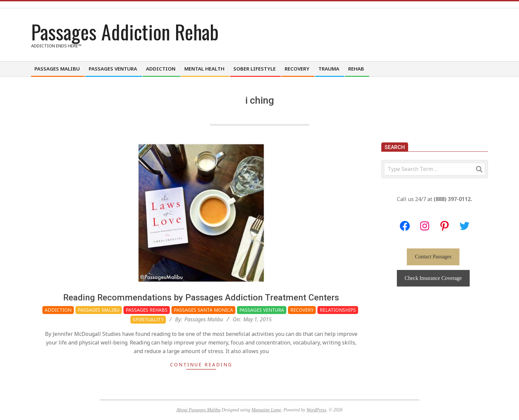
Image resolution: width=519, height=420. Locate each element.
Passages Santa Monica (203, 310)
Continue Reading (201, 365)
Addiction (58, 310)
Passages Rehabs (147, 310)
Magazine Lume (266, 410)
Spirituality (148, 319)
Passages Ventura (262, 310)
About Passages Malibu (198, 410)
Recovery (302, 310)
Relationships (338, 310)
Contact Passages (433, 257)
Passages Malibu (99, 310)
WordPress (316, 410)
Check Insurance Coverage (433, 278)
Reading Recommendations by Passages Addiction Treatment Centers (201, 297)
